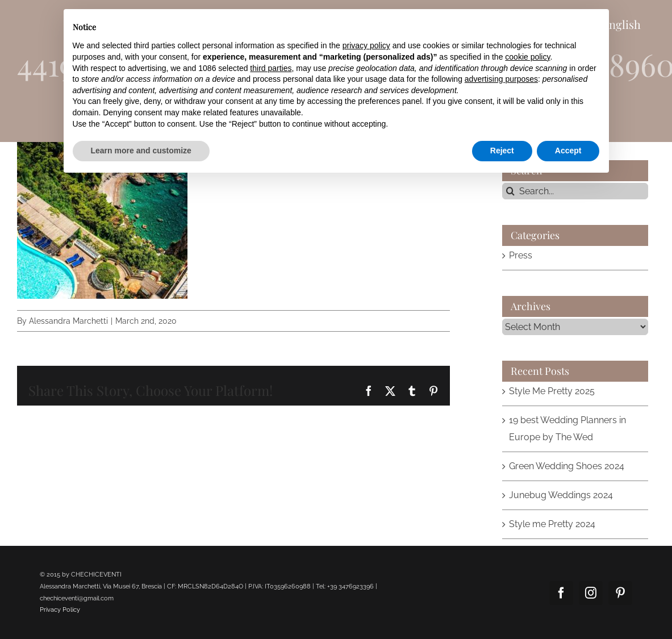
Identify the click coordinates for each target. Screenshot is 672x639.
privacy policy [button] (366, 45)
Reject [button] (502, 151)
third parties (271, 68)
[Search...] (575, 191)
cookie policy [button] (527, 57)
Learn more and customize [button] (141, 151)
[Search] (510, 191)
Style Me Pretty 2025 (552, 391)
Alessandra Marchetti (68, 321)
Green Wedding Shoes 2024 (567, 466)
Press (521, 255)
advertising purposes (501, 79)
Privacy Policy (60, 610)
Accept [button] (568, 151)
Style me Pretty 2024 (552, 524)
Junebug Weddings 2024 (561, 495)
